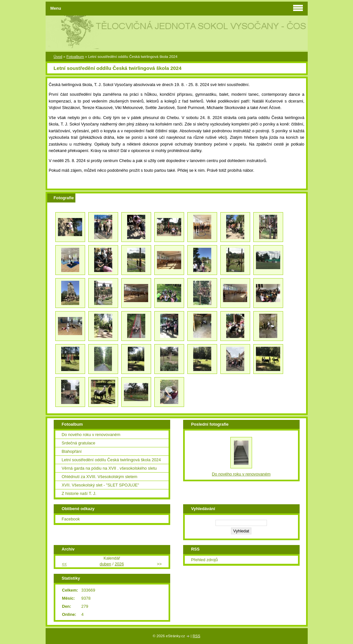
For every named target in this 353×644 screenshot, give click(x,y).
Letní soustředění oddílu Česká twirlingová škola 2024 (111, 460)
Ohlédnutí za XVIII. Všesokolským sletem (100, 477)
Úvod (58, 57)
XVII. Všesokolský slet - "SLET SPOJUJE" (100, 485)
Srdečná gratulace (79, 443)
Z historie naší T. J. (79, 493)
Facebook (71, 519)
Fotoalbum (75, 57)
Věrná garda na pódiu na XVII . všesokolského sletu (109, 468)
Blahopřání (72, 451)
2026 (119, 564)
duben (105, 564)
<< (64, 564)
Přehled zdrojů (205, 560)
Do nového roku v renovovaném (91, 435)
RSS (196, 636)
